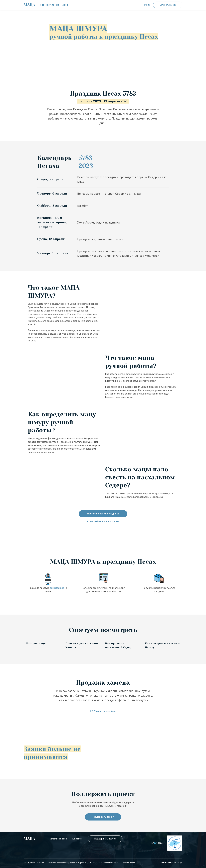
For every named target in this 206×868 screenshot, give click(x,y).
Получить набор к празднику (103, 514)
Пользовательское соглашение (104, 863)
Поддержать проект (103, 817)
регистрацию (57, 588)
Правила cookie (129, 863)
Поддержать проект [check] (49, 5)
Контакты (77, 839)
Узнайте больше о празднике (103, 521)
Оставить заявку (168, 5)
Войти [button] (147, 5)
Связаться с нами (58, 839)
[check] (29, 5)
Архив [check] (65, 5)
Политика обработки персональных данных (67, 863)
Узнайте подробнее (103, 711)
